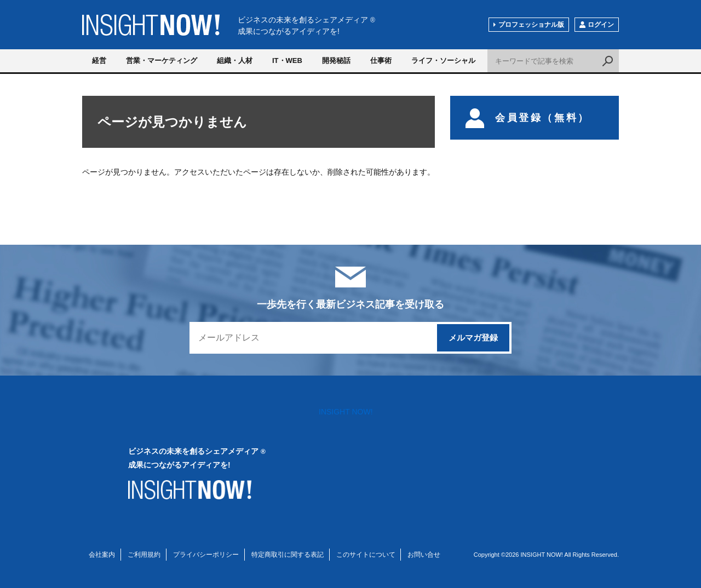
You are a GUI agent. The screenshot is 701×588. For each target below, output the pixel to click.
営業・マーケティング (162, 60)
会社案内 (102, 555)
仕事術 (381, 60)
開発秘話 (336, 60)
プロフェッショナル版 (531, 25)
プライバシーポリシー (206, 555)
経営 (99, 60)
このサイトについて (366, 555)
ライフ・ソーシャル (443, 60)
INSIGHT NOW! (151, 25)
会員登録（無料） (528, 118)
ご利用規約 (144, 555)
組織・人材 (235, 60)
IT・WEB (287, 60)
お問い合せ (424, 555)
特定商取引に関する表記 (288, 555)
